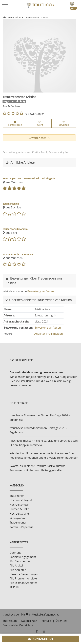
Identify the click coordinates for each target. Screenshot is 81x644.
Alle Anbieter (18, 570)
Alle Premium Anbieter (24, 578)
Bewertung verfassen (41, 291)
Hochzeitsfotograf (21, 500)
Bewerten (64, 124)
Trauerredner (18, 523)
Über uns (15, 553)
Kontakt (46, 621)
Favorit (39, 124)
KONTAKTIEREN (40, 639)
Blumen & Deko (19, 509)
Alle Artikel (16, 565)
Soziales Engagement (23, 557)
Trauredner (17, 496)
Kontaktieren (15, 124)
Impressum (10, 621)
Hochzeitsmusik (19, 505)
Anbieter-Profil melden (48, 334)
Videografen (17, 518)
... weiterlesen (38, 138)
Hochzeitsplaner (20, 514)
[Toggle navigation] (5, 5)
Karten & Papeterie (21, 527)
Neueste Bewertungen (24, 574)
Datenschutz (29, 621)
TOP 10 (14, 587)
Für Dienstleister (20, 561)
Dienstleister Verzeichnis (18, 625)
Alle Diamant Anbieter (23, 583)
